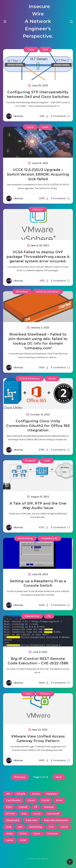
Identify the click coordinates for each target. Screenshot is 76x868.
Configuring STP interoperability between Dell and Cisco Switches (38, 94)
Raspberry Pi (49, 538)
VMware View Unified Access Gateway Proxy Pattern (38, 739)
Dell (45, 49)
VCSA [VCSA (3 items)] (23, 833)
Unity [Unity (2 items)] (9, 833)
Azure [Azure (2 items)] (36, 794)
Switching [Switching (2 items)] (36, 827)
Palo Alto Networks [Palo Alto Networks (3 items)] (56, 820)
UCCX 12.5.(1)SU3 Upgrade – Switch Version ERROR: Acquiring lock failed (38, 174)
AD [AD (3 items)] (8, 794)
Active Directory (30, 378)
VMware (38, 209)
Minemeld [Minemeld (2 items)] (13, 820)
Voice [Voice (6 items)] (10, 840)
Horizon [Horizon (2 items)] (49, 807)
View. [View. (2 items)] (37, 833)
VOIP (45, 127)
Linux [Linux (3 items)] (37, 814)
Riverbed (22, 292)
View (28, 694)
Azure (52, 378)
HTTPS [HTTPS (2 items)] (11, 814)
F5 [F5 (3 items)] (36, 807)
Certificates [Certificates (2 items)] (13, 800)
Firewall (30, 461)
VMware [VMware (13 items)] (52, 833)
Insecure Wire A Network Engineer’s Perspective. (38, 21)
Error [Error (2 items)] (59, 800)
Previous (20, 777)
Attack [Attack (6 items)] (21, 794)
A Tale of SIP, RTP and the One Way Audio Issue (38, 506)
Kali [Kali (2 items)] (24, 814)
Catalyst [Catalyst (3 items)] (51, 794)
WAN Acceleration (48, 292)
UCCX (30, 127)
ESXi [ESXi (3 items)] (9, 807)
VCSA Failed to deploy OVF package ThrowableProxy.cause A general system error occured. (38, 257)
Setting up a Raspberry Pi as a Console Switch (38, 583)
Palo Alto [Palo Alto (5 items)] (32, 820)
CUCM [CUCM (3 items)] (45, 800)
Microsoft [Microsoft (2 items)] (53, 814)
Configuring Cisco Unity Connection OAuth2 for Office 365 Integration (38, 426)
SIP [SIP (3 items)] (20, 827)
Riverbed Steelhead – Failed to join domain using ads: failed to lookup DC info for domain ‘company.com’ (38, 341)
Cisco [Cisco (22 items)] (31, 800)
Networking (25, 538)
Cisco (31, 49)
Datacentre (32, 616)
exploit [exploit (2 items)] (23, 807)
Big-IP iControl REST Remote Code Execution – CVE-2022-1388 (38, 661)
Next (59, 777)
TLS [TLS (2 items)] (51, 827)
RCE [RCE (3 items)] (9, 827)
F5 (49, 616)
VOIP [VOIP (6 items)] (23, 840)
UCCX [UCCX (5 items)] (64, 827)
